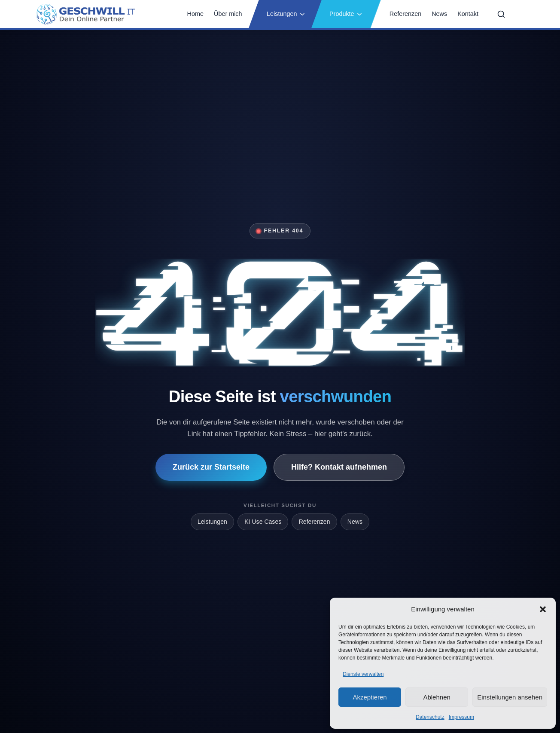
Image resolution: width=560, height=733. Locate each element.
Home (195, 14)
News (439, 14)
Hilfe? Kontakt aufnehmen (339, 467)
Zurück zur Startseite (211, 467)
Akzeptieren (370, 697)
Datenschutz (430, 717)
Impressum (461, 717)
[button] (543, 609)
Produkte (346, 14)
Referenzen (405, 14)
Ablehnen (437, 697)
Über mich (228, 14)
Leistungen (286, 14)
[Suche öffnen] (501, 14)
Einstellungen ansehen (510, 697)
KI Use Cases (263, 522)
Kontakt (468, 14)
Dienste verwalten (363, 674)
